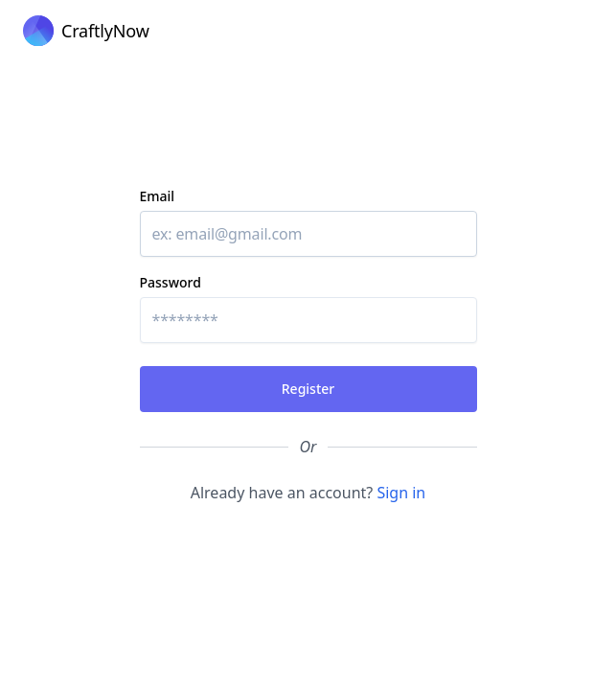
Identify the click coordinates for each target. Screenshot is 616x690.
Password (171, 282)
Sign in (401, 493)
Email (158, 196)
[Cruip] (86, 31)
